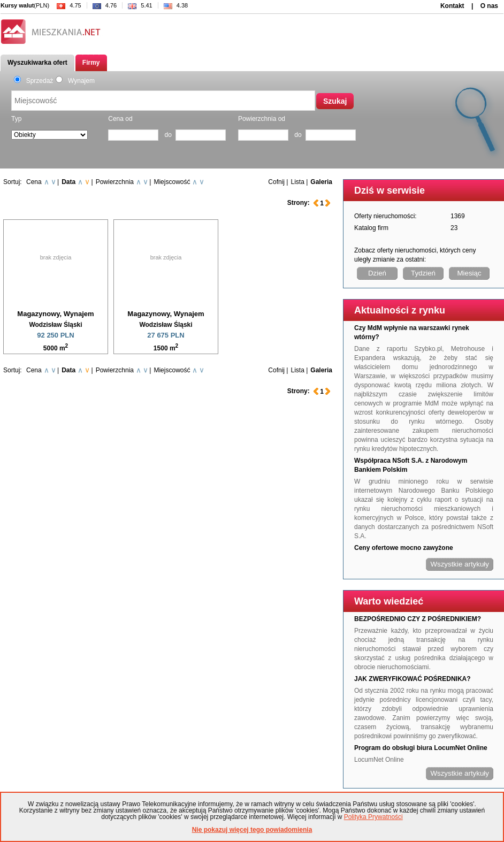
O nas (489, 6)
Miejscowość (172, 182)
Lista (297, 182)
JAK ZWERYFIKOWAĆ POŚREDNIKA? (413, 679)
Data (68, 182)
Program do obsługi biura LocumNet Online (421, 748)
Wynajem (75, 81)
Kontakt (452, 6)
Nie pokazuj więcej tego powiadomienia (252, 830)
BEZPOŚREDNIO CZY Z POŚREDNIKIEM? (418, 619)
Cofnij (276, 182)
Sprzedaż (33, 81)
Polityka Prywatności (373, 817)
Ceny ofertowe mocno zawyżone (404, 548)
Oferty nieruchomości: (385, 216)
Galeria (321, 182)
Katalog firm (371, 228)
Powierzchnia (115, 182)
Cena (34, 182)
